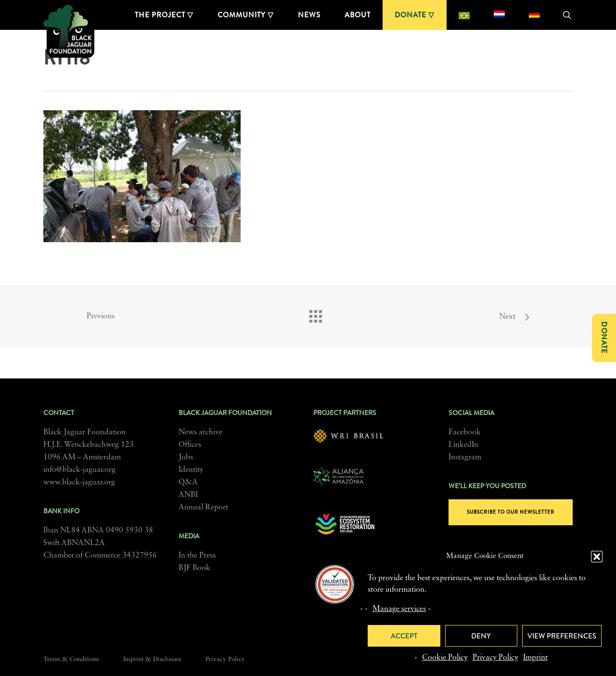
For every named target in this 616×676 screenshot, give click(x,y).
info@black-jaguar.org (79, 470)
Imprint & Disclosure (152, 659)
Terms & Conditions (71, 659)
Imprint (535, 658)
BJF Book (194, 568)
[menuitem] (464, 15)
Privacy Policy (495, 658)
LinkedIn (463, 445)
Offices (190, 445)
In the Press (197, 556)
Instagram (465, 457)
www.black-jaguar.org (79, 482)
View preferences (562, 636)
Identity (191, 470)
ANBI (188, 495)
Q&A (188, 482)
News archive (200, 432)
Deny (481, 636)
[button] (597, 557)
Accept (404, 636)
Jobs (186, 457)
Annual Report (203, 507)
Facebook (465, 432)
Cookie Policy (445, 658)
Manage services (399, 609)
